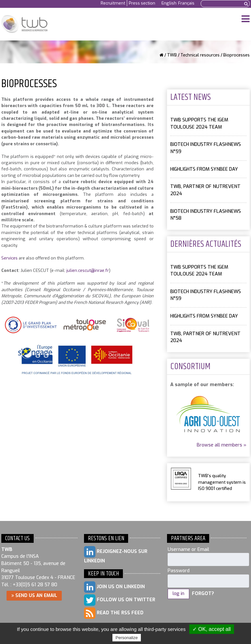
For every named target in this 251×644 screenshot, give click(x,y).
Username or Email (188, 550)
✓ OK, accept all (212, 629)
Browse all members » (222, 445)
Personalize (127, 638)
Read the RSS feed (114, 613)
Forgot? (203, 594)
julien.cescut (79, 270)
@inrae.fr (100, 270)
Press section (142, 3)
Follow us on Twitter (120, 600)
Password (179, 571)
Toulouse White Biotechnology (24, 24)
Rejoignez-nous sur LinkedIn (116, 555)
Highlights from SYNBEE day (204, 169)
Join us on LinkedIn (114, 587)
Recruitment (113, 3)
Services (9, 258)
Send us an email (34, 595)
